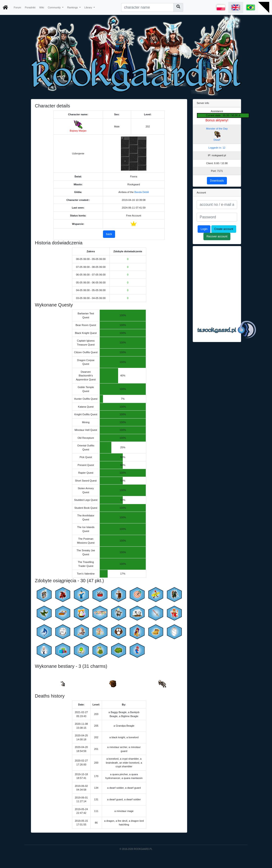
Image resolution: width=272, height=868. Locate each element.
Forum (17, 7)
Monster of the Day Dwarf (217, 134)
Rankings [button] (73, 7)
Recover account (217, 236)
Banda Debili (142, 192)
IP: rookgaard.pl (217, 155)
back (109, 234)
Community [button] (55, 7)
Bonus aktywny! (217, 120)
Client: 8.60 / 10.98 (217, 163)
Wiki (42, 7)
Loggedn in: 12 (217, 148)
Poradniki (30, 7)
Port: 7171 (217, 171)
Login (204, 229)
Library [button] (89, 7)
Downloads (217, 181)
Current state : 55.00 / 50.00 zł (223, 115)
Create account (224, 229)
